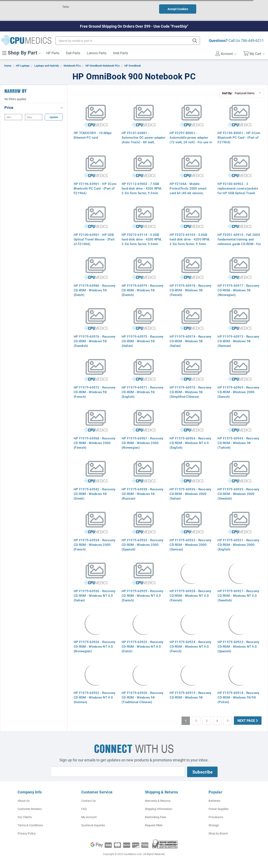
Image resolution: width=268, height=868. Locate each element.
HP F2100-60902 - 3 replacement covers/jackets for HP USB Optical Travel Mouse (238, 191)
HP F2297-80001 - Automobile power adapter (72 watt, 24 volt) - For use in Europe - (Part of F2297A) (191, 140)
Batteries (214, 801)
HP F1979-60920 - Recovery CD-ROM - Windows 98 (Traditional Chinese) (142, 697)
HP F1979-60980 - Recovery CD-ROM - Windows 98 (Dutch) (95, 290)
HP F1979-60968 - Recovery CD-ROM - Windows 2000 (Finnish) (95, 443)
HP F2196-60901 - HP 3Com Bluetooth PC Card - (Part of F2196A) (95, 188)
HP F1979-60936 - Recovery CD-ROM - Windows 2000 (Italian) (190, 494)
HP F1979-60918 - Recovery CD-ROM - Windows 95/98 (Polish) (238, 697)
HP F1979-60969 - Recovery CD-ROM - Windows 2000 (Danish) (238, 392)
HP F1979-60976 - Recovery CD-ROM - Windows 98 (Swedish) (95, 341)
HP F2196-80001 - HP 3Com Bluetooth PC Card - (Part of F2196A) (239, 137)
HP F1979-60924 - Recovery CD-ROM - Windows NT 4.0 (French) (190, 646)
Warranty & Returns (158, 801)
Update (54, 117)
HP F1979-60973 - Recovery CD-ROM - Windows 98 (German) (238, 341)
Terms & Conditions (30, 825)
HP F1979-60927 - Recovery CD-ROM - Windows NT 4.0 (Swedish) (238, 595)
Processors (216, 817)
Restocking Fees (155, 817)
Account (226, 53)
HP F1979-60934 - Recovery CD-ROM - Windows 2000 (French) (95, 545)
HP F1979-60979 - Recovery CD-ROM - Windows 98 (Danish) (142, 290)
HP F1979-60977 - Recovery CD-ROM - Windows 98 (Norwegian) (238, 290)
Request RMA (154, 825)
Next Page (248, 720)
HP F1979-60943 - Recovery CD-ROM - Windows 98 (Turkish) (238, 443)
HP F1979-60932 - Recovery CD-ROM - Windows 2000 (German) (190, 545)
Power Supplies (218, 809)
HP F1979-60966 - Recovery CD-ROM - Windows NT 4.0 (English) (190, 443)
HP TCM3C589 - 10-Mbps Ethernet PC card (93, 135)
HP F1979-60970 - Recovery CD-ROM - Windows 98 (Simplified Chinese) (190, 392)
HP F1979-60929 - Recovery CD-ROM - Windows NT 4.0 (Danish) (142, 595)
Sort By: (227, 93)
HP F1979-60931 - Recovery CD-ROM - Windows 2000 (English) (238, 545)
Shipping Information (159, 809)
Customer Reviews (30, 809)
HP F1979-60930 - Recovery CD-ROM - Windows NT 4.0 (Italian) (95, 595)
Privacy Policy (27, 833)
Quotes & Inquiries (93, 825)
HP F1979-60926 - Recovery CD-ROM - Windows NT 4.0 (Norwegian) (95, 646)
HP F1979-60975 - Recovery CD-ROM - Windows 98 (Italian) (142, 341)
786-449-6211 (252, 40)
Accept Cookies (178, 9)
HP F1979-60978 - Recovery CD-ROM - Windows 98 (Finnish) (190, 290)
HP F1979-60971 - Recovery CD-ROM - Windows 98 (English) (142, 392)
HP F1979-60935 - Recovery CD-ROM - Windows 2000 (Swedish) (238, 494)
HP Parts (53, 53)
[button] (34, 107)
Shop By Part (21, 53)
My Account (89, 817)
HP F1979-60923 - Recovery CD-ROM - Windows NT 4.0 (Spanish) (238, 646)
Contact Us (88, 801)
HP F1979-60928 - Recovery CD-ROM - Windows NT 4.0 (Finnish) (190, 595)
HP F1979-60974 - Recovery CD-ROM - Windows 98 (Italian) (190, 341)
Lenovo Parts (97, 53)
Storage (214, 825)
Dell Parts (73, 53)
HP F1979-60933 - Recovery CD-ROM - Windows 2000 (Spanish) (142, 545)
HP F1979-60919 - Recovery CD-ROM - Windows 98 (190, 695)
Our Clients (25, 817)
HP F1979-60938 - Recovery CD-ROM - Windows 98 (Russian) (142, 494)
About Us (24, 801)
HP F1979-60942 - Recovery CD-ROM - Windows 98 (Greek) (95, 494)
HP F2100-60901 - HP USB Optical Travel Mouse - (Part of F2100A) (94, 239)
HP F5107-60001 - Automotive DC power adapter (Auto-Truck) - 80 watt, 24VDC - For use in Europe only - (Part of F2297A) (143, 142)
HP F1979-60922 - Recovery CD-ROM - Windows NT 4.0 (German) (95, 697)
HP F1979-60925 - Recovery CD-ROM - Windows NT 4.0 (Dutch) (142, 646)
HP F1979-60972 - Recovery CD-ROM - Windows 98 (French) (95, 392)
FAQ (84, 809)
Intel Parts (120, 53)
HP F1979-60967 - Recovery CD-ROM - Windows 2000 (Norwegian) (142, 443)
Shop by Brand (218, 833)
